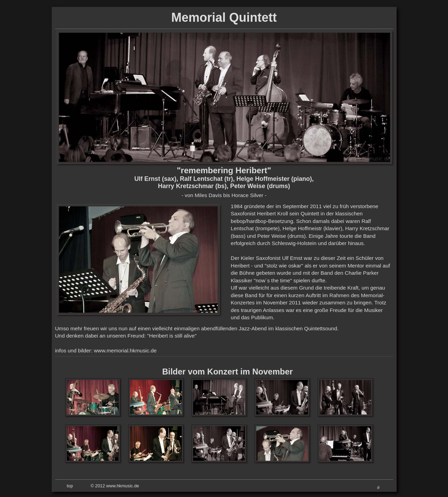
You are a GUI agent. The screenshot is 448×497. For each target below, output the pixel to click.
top (70, 486)
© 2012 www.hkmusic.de (115, 486)
